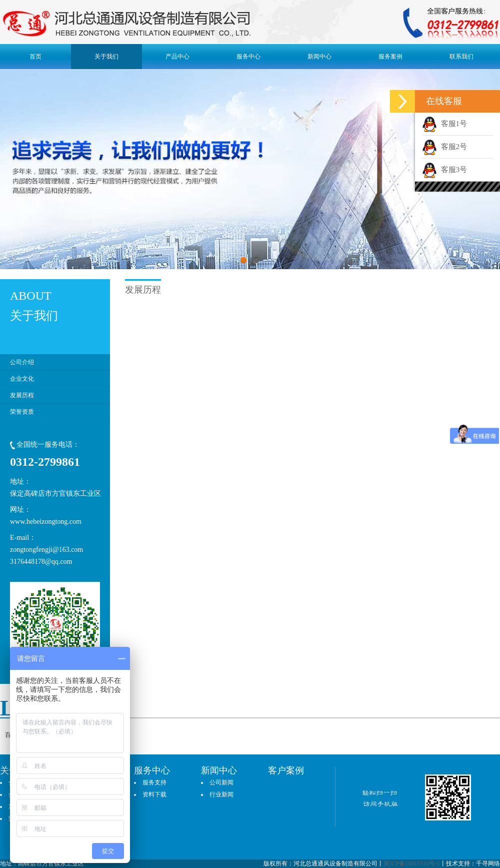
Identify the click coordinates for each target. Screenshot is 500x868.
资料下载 (154, 794)
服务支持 (154, 782)
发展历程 (22, 395)
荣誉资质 (22, 412)
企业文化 (22, 379)
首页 (35, 57)
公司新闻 (221, 782)
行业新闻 (221, 794)
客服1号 (444, 124)
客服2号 (444, 147)
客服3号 (444, 170)
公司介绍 (22, 362)
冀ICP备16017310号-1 (412, 863)
